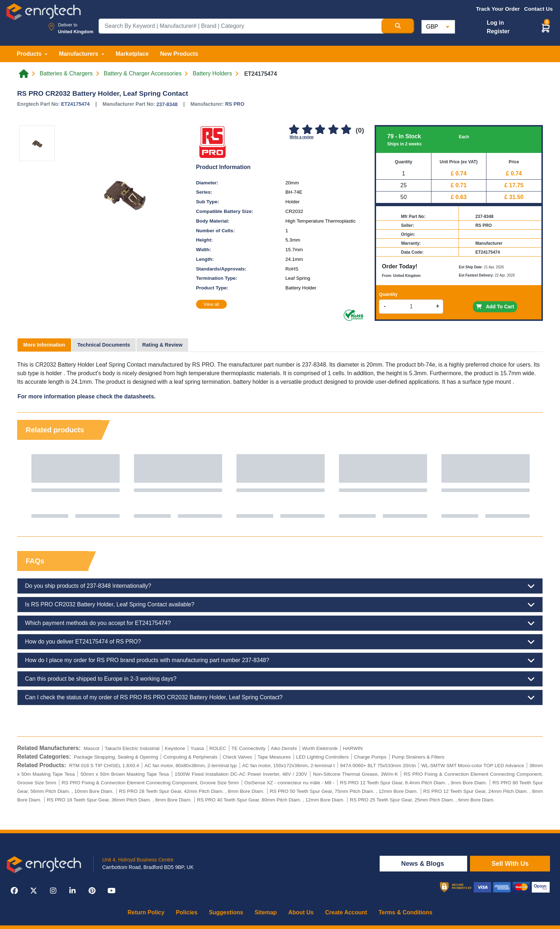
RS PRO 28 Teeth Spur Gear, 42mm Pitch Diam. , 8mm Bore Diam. (192, 791)
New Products (179, 54)
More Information (44, 345)
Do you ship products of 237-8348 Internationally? (280, 586)
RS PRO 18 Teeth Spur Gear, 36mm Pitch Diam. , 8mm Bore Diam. (119, 800)
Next (530, 486)
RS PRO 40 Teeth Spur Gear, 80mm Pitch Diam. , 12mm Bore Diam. (271, 800)
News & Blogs (423, 864)
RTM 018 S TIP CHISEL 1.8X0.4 (104, 766)
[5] (346, 130)
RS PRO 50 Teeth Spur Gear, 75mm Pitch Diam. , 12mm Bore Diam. (344, 791)
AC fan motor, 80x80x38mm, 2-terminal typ (190, 766)
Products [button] (30, 54)
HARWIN (353, 748)
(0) (360, 130)
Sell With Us (510, 864)
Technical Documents (104, 345)
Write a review (302, 137)
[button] (546, 28)
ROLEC (218, 748)
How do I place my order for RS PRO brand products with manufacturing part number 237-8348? (280, 660)
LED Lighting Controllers (322, 757)
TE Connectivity (248, 748)
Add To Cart (495, 307)
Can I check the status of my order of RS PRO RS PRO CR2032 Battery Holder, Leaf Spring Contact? (280, 697)
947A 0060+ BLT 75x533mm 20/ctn (378, 766)
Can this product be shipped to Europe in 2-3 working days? (280, 679)
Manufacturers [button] (79, 54)
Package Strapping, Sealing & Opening (116, 757)
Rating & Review (162, 345)
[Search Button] (398, 26)
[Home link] (24, 74)
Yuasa (197, 748)
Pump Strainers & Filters (418, 757)
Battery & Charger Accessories (143, 74)
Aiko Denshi (284, 748)
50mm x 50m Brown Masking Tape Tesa (124, 774)
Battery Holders (212, 74)
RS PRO (235, 104)
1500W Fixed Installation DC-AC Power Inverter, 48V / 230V (241, 774)
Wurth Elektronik (320, 748)
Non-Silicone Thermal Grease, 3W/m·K (355, 774)
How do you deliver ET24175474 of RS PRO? (280, 642)
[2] (307, 130)
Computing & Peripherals (191, 757)
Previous (30, 486)
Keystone (175, 748)
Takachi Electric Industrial (132, 748)
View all (211, 304)
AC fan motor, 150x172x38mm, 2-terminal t (288, 766)
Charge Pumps (370, 757)
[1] (294, 130)
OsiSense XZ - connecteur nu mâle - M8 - (289, 783)
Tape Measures (274, 757)
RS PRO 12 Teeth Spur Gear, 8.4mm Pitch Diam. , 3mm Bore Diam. (414, 783)
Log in (495, 23)
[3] (320, 130)
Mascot (91, 748)
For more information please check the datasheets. (87, 396)
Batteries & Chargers (66, 74)
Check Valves (237, 757)
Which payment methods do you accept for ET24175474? (280, 623)
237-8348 (167, 104)
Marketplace (132, 54)
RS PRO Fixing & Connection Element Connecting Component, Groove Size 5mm (150, 783)
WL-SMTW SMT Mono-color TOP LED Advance (473, 766)
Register (498, 31)
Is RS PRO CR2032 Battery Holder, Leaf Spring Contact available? (280, 605)
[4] (333, 130)
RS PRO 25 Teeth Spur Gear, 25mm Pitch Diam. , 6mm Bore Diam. (422, 800)
